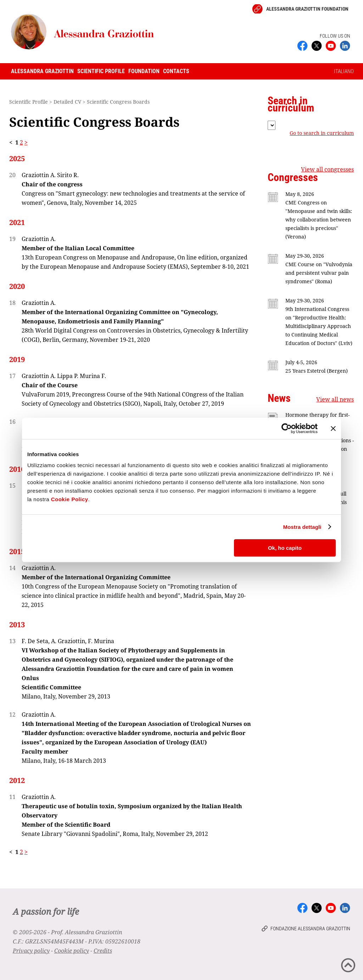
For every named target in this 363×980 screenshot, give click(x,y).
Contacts (176, 71)
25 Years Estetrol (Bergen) (317, 371)
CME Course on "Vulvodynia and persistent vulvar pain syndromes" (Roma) (319, 273)
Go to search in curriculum (322, 133)
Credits (103, 951)
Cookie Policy (70, 499)
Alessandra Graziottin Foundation (307, 9)
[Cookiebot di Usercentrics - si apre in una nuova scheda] (287, 428)
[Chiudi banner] (333, 428)
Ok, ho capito (285, 548)
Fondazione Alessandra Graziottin (310, 929)
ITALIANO (344, 71)
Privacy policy (31, 951)
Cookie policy (72, 951)
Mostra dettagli (302, 527)
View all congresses (327, 169)
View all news (335, 399)
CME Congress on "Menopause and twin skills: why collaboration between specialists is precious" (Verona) (319, 220)
